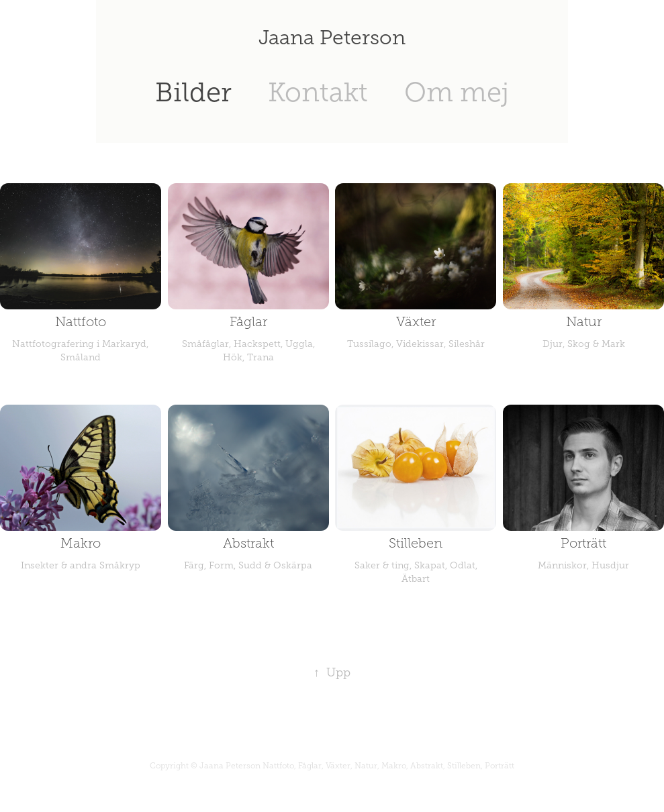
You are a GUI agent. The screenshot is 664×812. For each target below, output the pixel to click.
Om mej (457, 92)
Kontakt (318, 92)
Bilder (193, 92)
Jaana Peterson (332, 38)
